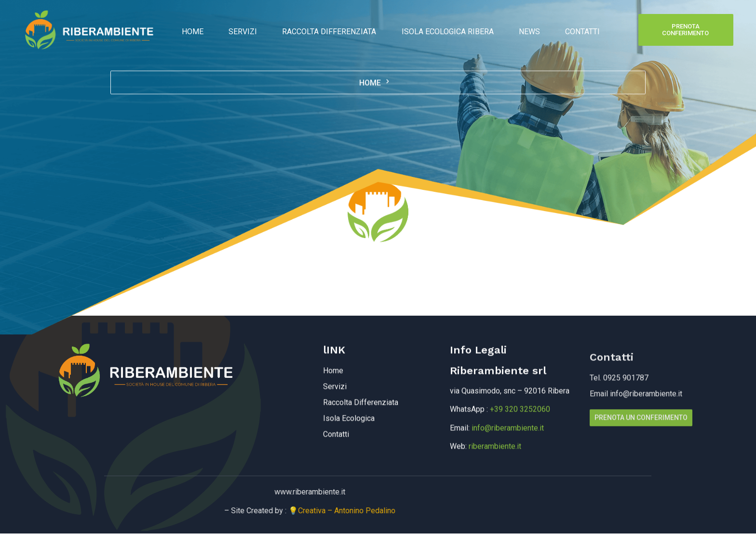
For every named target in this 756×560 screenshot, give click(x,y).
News (521, 30)
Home (208, 30)
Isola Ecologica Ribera (445, 30)
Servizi (252, 30)
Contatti (568, 30)
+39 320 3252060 (520, 449)
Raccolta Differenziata (332, 30)
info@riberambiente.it (508, 468)
